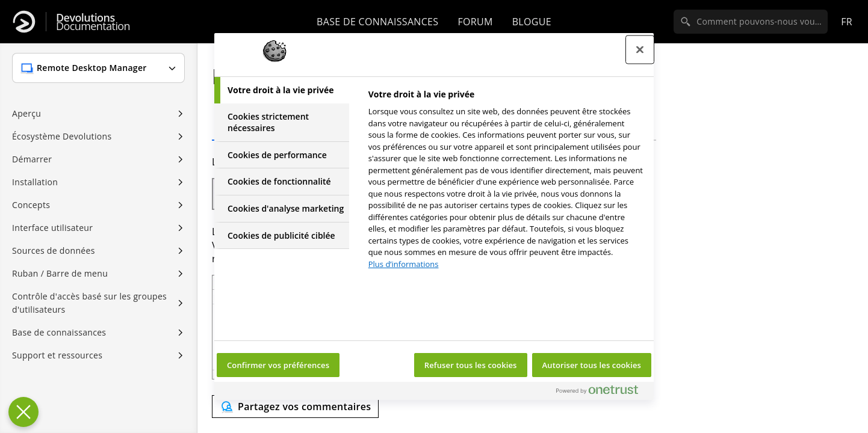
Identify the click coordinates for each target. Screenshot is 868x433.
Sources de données (54, 250)
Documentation (93, 22)
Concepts (31, 205)
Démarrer (32, 159)
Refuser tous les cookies (471, 365)
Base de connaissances (377, 22)
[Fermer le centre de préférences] (640, 50)
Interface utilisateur (52, 228)
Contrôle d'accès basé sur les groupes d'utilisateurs (89, 303)
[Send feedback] (295, 407)
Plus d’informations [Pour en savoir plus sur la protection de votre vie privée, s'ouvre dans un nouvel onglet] (404, 264)
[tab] (282, 90)
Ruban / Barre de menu (60, 273)
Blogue (532, 22)
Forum (475, 22)
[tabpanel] (506, 183)
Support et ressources (57, 355)
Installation (35, 182)
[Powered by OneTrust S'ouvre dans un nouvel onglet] (602, 392)
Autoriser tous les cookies (592, 365)
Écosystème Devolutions (62, 136)
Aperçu (26, 113)
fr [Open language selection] (847, 22)
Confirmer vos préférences (278, 365)
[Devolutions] (24, 22)
